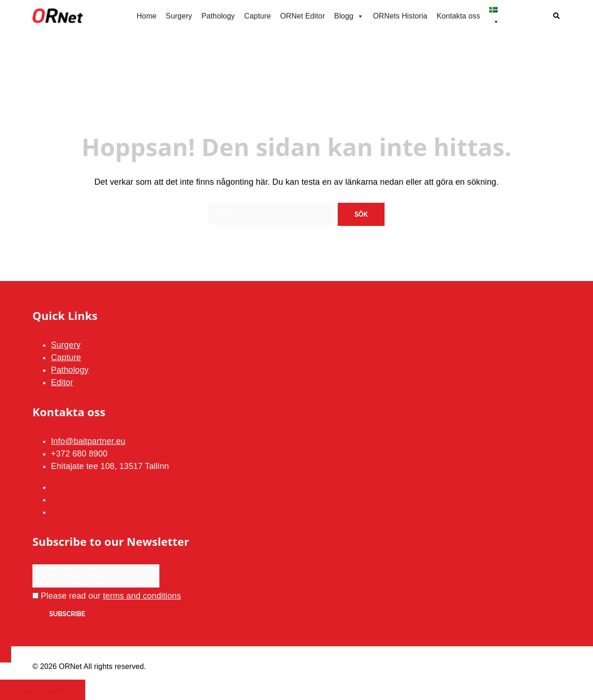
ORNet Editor (303, 16)
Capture (258, 16)
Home (147, 16)
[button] (557, 16)
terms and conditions (142, 596)
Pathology (218, 16)
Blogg (349, 16)
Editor (62, 382)
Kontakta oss (458, 16)
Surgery (179, 16)
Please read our (107, 596)
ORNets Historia (400, 16)
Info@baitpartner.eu (88, 441)
